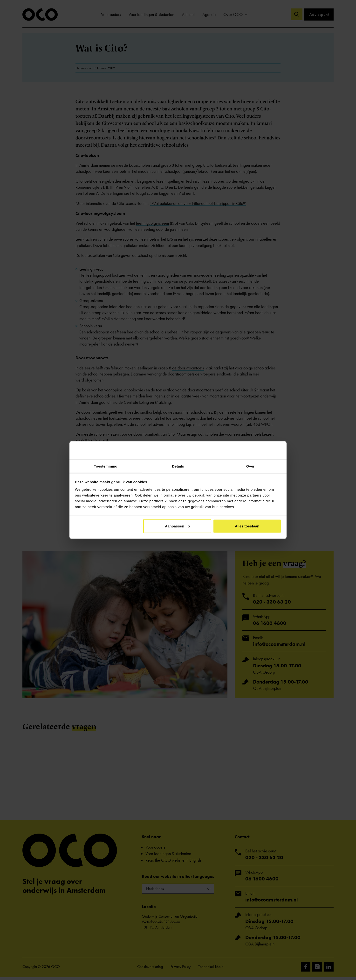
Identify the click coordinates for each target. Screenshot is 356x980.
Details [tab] (178, 466)
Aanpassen (178, 526)
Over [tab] (250, 466)
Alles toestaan (247, 526)
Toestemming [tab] (106, 466)
